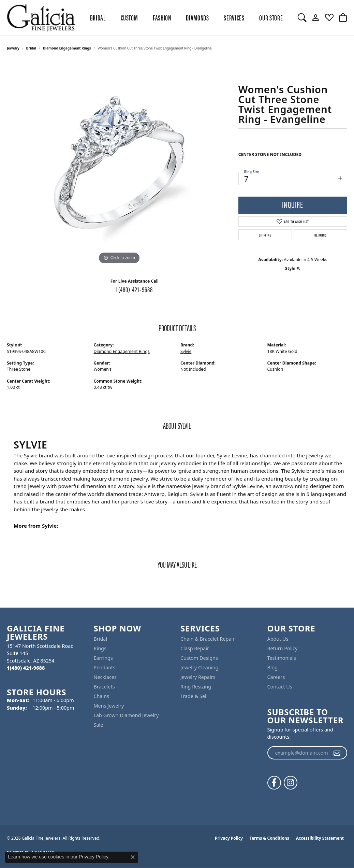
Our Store (271, 17)
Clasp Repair (195, 648)
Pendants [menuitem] (105, 667)
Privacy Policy (229, 838)
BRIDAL (98, 17)
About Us (278, 639)
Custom (129, 17)
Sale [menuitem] (99, 725)
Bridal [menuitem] (101, 639)
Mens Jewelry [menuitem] (109, 706)
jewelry (13, 48)
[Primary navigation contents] (186, 18)
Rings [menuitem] (100, 648)
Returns (321, 235)
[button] (302, 18)
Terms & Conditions (269, 838)
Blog (273, 667)
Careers (276, 677)
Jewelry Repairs (198, 677)
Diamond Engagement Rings (67, 48)
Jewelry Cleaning (199, 667)
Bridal (31, 48)
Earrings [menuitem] (103, 658)
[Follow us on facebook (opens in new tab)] (274, 783)
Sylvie (186, 351)
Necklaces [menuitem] (105, 677)
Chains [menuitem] (102, 696)
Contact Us (280, 687)
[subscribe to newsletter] (337, 753)
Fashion (162, 17)
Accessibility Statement (320, 838)
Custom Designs (199, 658)
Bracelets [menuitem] (104, 687)
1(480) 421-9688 (134, 289)
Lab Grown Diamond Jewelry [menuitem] (126, 715)
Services (234, 17)
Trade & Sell (194, 696)
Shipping (265, 235)
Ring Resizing (196, 687)
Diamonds (197, 17)
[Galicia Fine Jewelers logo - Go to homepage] (41, 18)
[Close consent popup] (133, 857)
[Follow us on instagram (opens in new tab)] (291, 783)
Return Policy (283, 648)
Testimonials (282, 658)
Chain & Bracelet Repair (208, 639)
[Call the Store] (26, 668)
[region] (119, 163)
